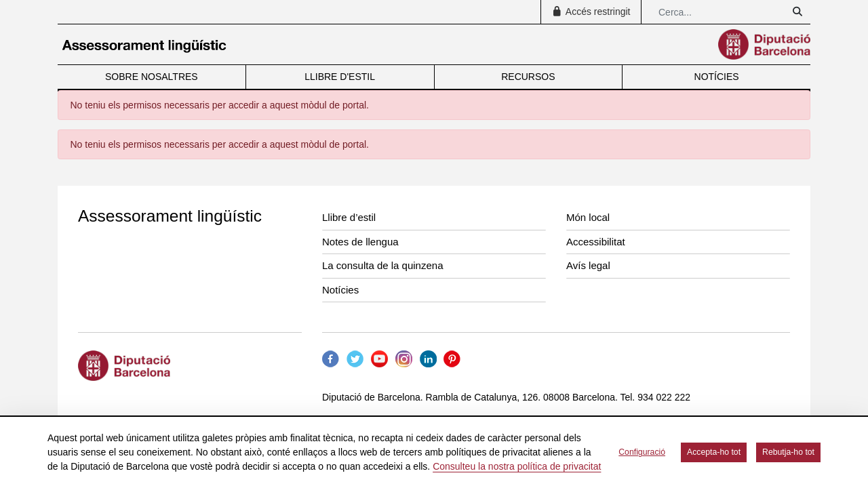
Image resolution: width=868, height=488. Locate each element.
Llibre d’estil (349, 217)
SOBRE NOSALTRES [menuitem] (152, 77)
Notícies (340, 290)
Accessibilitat (596, 242)
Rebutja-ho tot (788, 452)
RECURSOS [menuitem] (528, 77)
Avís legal (588, 265)
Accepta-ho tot (714, 452)
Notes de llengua (360, 242)
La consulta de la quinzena (382, 265)
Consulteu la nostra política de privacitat (517, 466)
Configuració (642, 452)
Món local (588, 217)
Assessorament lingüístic (170, 216)
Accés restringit (591, 12)
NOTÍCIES (717, 77)
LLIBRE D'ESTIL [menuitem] (340, 77)
